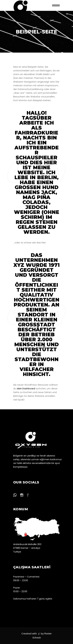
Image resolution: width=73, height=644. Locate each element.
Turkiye (17, 552)
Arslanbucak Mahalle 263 (27, 544)
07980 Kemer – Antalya (27, 548)
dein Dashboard (26, 388)
